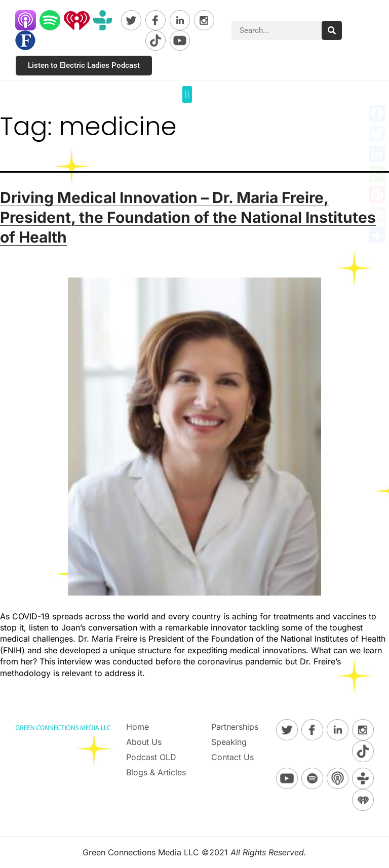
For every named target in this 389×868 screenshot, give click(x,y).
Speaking (229, 742)
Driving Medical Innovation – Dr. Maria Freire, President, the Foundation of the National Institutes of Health (188, 217)
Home (138, 727)
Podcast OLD (151, 757)
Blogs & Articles (156, 772)
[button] (187, 94)
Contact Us (232, 757)
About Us (144, 742)
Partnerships (235, 727)
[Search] (332, 30)
